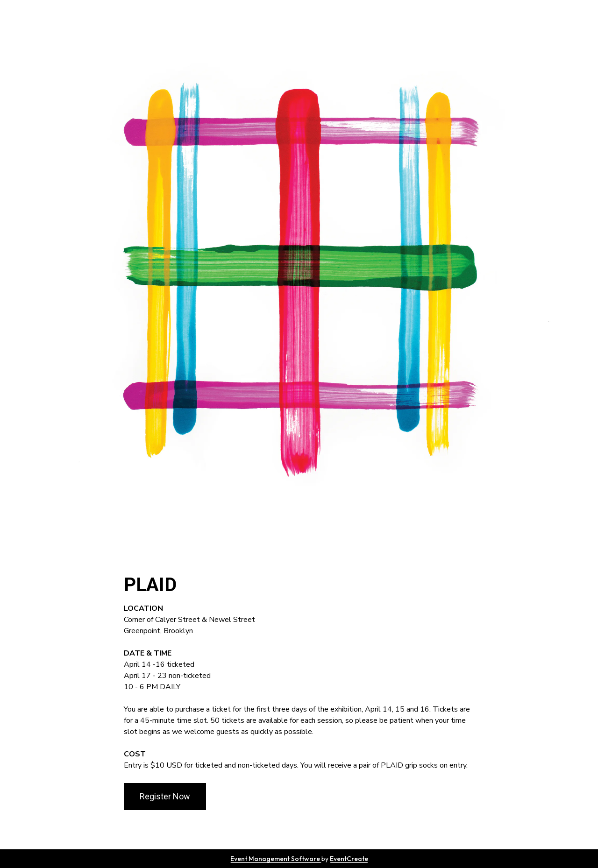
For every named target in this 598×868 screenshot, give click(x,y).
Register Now (165, 796)
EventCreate (349, 859)
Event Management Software (276, 859)
